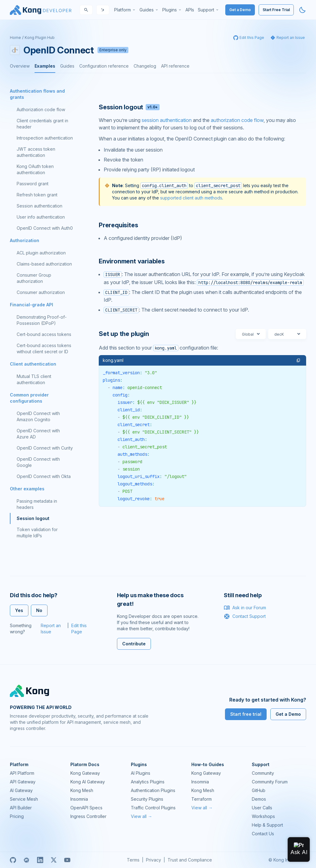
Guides (67, 66)
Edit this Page (79, 629)
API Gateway (23, 782)
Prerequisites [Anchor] (118, 225)
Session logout (33, 518)
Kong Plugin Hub (40, 38)
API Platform (22, 773)
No (39, 610)
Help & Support (267, 825)
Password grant (33, 184)
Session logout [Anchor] (129, 107)
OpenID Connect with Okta (44, 476)
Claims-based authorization (44, 264)
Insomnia (79, 799)
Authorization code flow (41, 109)
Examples (45, 66)
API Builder (21, 808)
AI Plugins (141, 773)
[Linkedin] (40, 860)
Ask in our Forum (245, 608)
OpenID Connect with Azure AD (38, 434)
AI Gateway (21, 790)
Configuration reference (104, 66)
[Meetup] (27, 860)
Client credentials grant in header (42, 124)
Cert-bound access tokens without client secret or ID (44, 348)
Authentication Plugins (153, 790)
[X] (54, 860)
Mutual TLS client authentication (34, 379)
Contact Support (245, 616)
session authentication (167, 120)
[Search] (86, 10)
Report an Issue (51, 629)
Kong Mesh (82, 790)
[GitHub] (13, 860)
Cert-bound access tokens (44, 334)
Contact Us (263, 834)
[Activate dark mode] (302, 10)
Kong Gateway (85, 773)
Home (15, 38)
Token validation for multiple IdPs (37, 533)
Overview (20, 66)
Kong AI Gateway (88, 782)
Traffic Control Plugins (153, 808)
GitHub (259, 790)
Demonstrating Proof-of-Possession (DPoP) (42, 320)
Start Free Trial (276, 10)
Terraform (202, 799)
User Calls (262, 808)
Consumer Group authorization (34, 278)
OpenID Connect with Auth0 (45, 228)
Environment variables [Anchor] (132, 261)
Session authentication (39, 206)
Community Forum (270, 782)
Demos (259, 799)
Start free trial (246, 714)
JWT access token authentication (36, 152)
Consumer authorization (41, 292)
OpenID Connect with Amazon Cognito (38, 416)
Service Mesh (24, 799)
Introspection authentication (45, 138)
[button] (298, 360)
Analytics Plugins (148, 782)
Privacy (154, 860)
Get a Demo (240, 10)
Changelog (145, 66)
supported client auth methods (191, 198)
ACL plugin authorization (41, 253)
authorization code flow (237, 120)
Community (263, 773)
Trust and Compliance (190, 860)
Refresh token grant (37, 195)
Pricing (17, 816)
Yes (19, 610)
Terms (133, 860)
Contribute (134, 644)
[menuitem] (125, 10)
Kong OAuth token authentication (35, 169)
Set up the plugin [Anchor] (124, 334)
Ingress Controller (88, 816)
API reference (175, 66)
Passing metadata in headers (37, 504)
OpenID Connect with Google (38, 462)
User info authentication (41, 217)
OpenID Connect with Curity (45, 448)
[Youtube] (67, 860)
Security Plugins (147, 799)
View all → (141, 816)
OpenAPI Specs (86, 808)
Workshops (263, 816)
